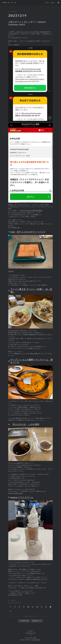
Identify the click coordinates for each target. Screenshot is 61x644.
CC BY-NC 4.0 (31, 633)
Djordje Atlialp (36, 640)
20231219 (17, 16)
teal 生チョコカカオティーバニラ (28, 232)
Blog (52, 3)
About (47, 3)
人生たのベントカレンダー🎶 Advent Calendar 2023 (33, 32)
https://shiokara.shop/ (16, 493)
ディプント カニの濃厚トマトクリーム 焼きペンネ (31, 361)
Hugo (35, 638)
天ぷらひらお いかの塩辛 (26, 424)
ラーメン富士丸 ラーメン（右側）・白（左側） (31, 290)
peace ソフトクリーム (22, 497)
